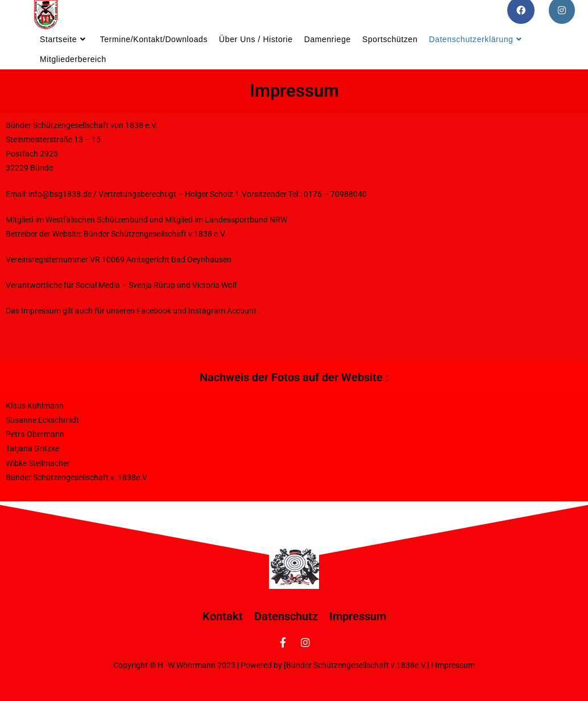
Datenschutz (286, 616)
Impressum (358, 616)
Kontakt (223, 616)
